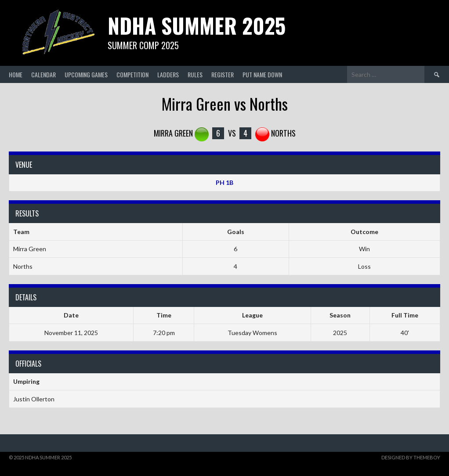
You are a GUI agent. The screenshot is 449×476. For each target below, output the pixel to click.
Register (223, 74)
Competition (132, 74)
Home (16, 74)
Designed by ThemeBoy (411, 457)
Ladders (168, 74)
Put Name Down (262, 74)
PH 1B (224, 182)
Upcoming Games (86, 74)
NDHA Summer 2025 (197, 25)
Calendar (43, 74)
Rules (195, 74)
